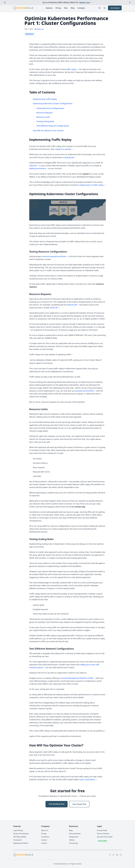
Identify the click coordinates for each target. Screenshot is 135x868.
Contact (44, 843)
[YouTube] (121, 855)
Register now (85, 2)
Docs (66, 8)
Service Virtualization (21, 834)
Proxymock (17, 840)
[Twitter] (114, 855)
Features (49, 8)
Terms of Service (103, 834)
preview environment (85, 391)
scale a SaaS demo (87, 779)
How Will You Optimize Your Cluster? (48, 131)
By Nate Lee (39, 29)
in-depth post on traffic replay (91, 185)
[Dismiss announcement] (130, 2)
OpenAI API (72, 305)
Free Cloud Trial (79, 804)
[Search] (99, 8)
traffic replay (71, 69)
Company (81, 8)
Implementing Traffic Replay (45, 99)
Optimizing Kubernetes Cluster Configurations (53, 103)
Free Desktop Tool (57, 804)
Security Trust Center (105, 837)
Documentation (75, 834)
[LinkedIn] (117, 855)
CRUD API (54, 308)
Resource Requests (44, 113)
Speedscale (69, 157)
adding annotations (38, 168)
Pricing (58, 8)
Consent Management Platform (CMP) (77, 678)
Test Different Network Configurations (53, 126)
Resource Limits (43, 117)
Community (74, 843)
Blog (73, 8)
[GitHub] (110, 855)
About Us (45, 830)
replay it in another (63, 149)
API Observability (20, 837)
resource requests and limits (54, 256)
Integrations (74, 837)
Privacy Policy (102, 830)
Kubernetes (30, 34)
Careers (44, 840)
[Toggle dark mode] (105, 8)
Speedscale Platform (21, 843)
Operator (33, 166)
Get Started (115, 8)
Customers (45, 837)
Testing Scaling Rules (45, 121)
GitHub (72, 840)
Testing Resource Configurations (50, 108)
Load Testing (18, 830)
